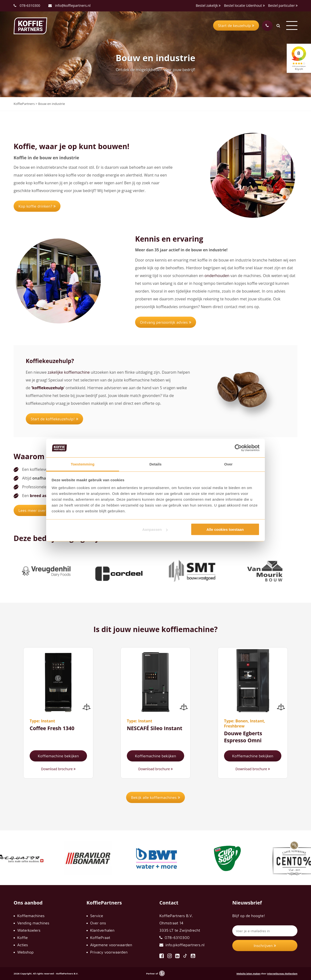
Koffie (22, 938)
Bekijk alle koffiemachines (155, 797)
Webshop (25, 952)
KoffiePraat (100, 938)
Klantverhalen (102, 930)
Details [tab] (155, 464)
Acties (23, 945)
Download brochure (58, 769)
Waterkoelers (29, 930)
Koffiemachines (31, 916)
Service (97, 916)
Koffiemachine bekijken (58, 756)
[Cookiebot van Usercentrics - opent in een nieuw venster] (238, 448)
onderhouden (217, 276)
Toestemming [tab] (83, 464)
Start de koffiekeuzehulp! (54, 419)
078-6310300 (30, 5)
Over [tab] (229, 464)
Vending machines (33, 923)
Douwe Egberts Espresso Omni (243, 737)
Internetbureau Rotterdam (282, 973)
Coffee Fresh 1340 (52, 728)
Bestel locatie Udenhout (244, 5)
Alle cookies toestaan (225, 529)
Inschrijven (265, 946)
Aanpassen (155, 529)
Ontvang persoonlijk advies (166, 322)
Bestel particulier (283, 5)
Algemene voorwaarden (111, 945)
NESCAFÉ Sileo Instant (155, 728)
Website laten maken (248, 973)
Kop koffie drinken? (37, 206)
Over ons (98, 923)
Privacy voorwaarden (109, 952)
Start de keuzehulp (236, 25)
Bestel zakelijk (208, 5)
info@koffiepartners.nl (69, 5)
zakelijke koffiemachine (69, 372)
